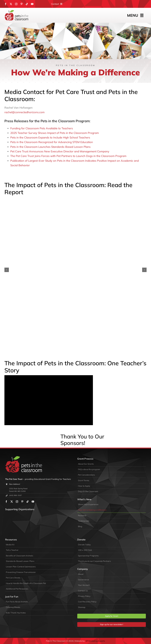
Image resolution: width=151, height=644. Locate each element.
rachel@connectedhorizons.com (24, 112)
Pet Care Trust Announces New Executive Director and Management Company (60, 151)
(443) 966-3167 (15, 495)
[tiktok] (27, 4)
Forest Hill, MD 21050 (17, 491)
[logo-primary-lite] (24, 457)
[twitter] (11, 4)
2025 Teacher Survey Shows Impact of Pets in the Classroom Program (55, 133)
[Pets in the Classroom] (16, 11)
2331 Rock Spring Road (18, 489)
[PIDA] (31, 515)
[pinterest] (22, 4)
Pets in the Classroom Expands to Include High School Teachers (50, 138)
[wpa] (13, 515)
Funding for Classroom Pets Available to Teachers (42, 128)
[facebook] (6, 4)
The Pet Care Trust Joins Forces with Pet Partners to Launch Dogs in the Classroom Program (68, 156)
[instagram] (16, 4)
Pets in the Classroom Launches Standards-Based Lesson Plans (50, 147)
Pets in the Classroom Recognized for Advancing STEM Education (52, 142)
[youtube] (32, 4)
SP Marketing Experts (95, 641)
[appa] (48, 515)
